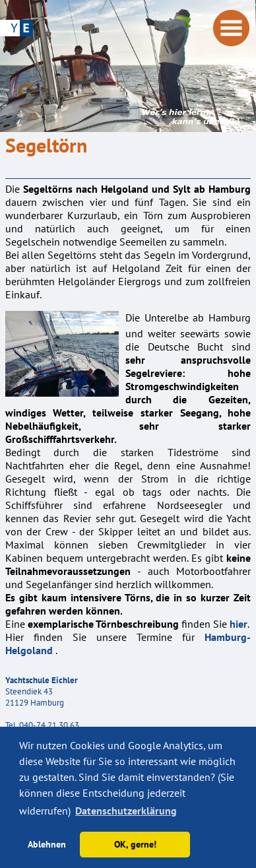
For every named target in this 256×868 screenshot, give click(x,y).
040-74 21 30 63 (49, 725)
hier (239, 624)
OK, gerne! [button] (135, 844)
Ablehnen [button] (47, 844)
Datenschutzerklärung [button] (126, 811)
